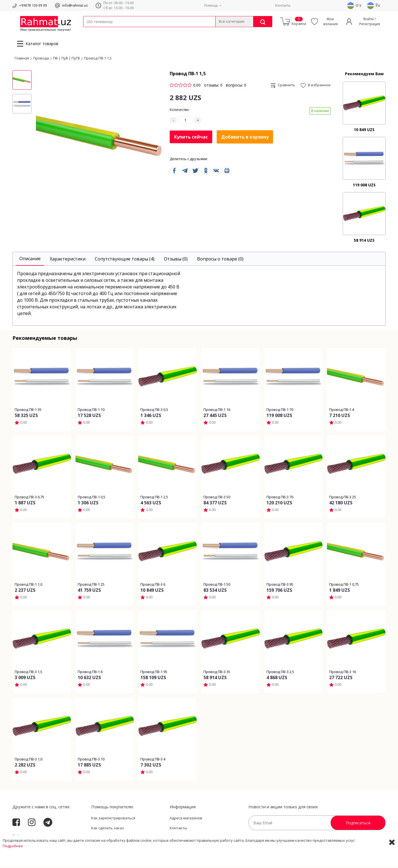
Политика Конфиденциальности (198, 839)
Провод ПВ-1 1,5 (98, 59)
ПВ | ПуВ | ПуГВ (66, 59)
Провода (104, 31)
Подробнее (13, 862)
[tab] (30, 261)
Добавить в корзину (245, 139)
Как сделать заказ (108, 830)
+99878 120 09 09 (33, 5)
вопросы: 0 (236, 87)
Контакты (283, 5)
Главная (22, 59)
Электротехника (127, 31)
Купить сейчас (191, 138)
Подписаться (358, 824)
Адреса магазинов (186, 820)
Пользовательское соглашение (119, 839)
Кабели (89, 31)
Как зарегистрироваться (113, 820)
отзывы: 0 (213, 87)
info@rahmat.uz (75, 5)
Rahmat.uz (23, 838)
